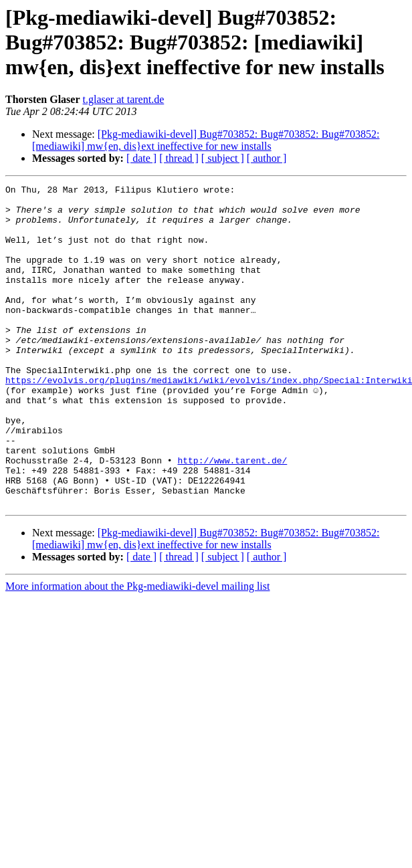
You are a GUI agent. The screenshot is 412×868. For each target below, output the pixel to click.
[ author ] (267, 158)
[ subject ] (223, 158)
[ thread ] (179, 158)
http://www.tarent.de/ (232, 516)
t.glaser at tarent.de (124, 99)
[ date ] (141, 158)
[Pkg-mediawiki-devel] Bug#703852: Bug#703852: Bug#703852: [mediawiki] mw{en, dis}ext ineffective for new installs (206, 140)
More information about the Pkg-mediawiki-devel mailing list (137, 650)
